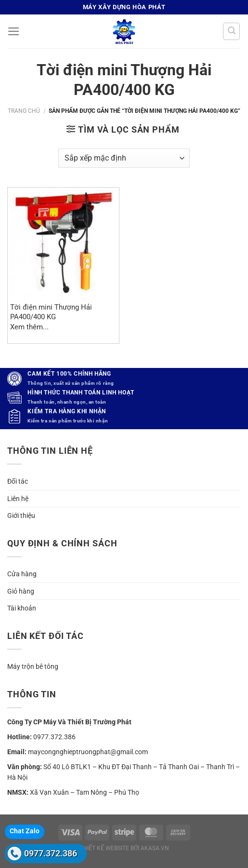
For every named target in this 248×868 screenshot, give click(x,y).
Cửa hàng (22, 574)
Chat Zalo (25, 831)
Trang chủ (24, 111)
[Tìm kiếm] (231, 31)
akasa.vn (155, 848)
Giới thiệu (21, 515)
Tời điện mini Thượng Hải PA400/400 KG (51, 312)
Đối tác (18, 481)
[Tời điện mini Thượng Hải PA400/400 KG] (63, 243)
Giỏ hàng (21, 591)
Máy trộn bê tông (33, 666)
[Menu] (14, 31)
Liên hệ (18, 499)
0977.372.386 (51, 853)
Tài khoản (22, 608)
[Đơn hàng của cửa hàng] (124, 158)
